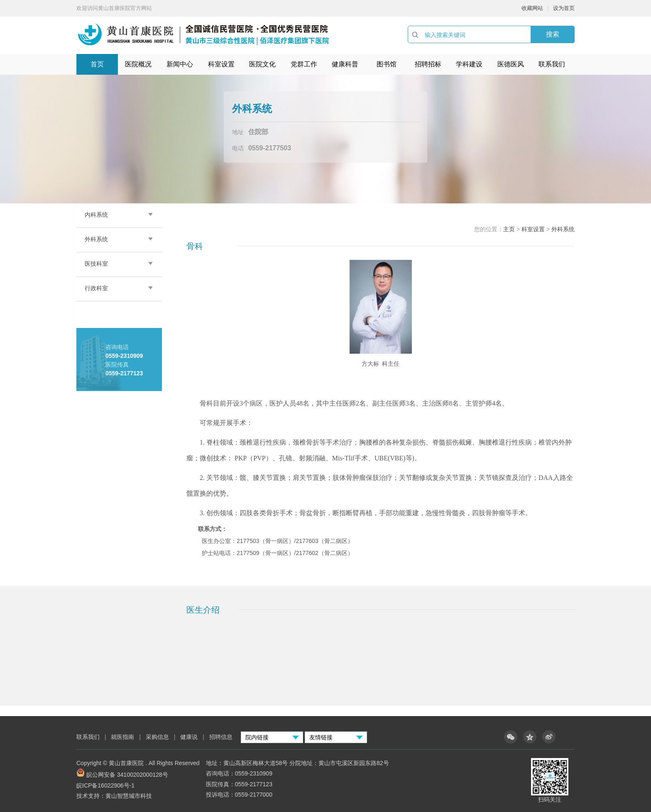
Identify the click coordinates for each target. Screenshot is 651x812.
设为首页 (564, 8)
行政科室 (96, 288)
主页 (509, 229)
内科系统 (96, 215)
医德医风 (511, 64)
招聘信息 (221, 737)
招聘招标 (428, 64)
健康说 (190, 737)
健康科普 (345, 64)
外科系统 (96, 239)
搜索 (553, 34)
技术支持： (91, 796)
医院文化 (262, 64)
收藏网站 (532, 8)
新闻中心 (180, 64)
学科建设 (469, 64)
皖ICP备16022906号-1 (105, 785)
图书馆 (387, 64)
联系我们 (552, 64)
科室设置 (221, 64)
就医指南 (122, 737)
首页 (97, 64)
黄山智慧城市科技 (129, 796)
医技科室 (96, 264)
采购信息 (157, 737)
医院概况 (138, 64)
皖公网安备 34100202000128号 (127, 775)
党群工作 (304, 64)
